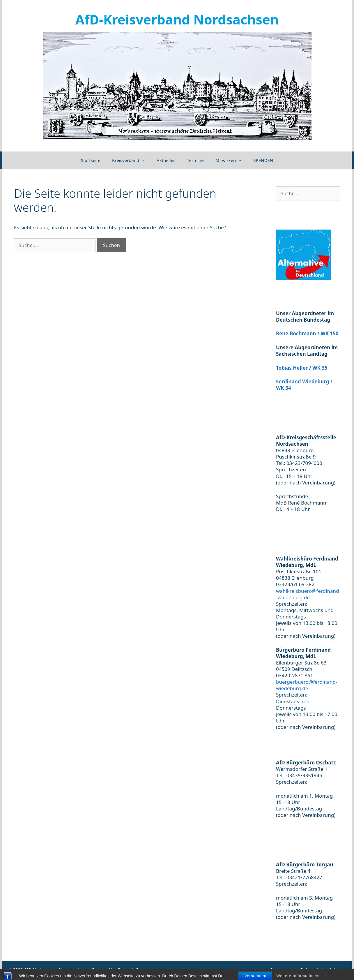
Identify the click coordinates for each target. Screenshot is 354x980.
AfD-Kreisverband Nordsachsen (177, 19)
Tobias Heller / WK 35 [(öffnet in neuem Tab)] (302, 368)
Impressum (283, 970)
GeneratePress (132, 970)
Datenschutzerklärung (323, 970)
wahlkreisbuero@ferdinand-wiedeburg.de (307, 594)
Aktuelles (166, 160)
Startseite (91, 160)
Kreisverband (131, 160)
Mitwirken (232, 160)
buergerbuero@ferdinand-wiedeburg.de (307, 685)
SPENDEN (263, 160)
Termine (195, 160)
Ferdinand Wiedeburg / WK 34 (304, 385)
